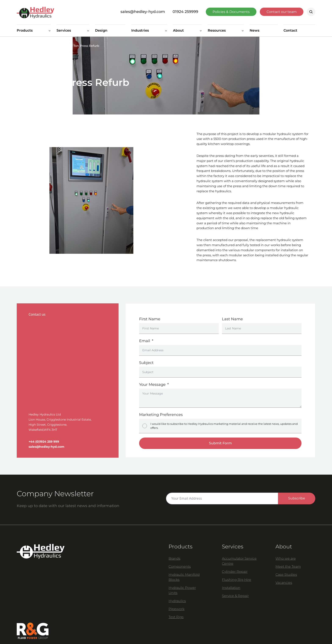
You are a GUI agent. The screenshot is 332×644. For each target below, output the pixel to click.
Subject (146, 363)
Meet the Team (288, 567)
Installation (231, 588)
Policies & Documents (231, 12)
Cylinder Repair (235, 572)
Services (64, 30)
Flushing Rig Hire (237, 580)
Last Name (232, 319)
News (255, 30)
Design (101, 30)
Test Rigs (176, 617)
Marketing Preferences (161, 415)
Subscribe (297, 498)
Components (180, 567)
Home (21, 46)
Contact (290, 30)
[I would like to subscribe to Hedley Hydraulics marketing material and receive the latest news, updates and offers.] (145, 426)
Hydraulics (177, 601)
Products (25, 30)
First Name (150, 319)
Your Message (152, 385)
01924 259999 (185, 12)
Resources (217, 30)
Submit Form (220, 443)
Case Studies (46, 46)
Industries (140, 30)
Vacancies (284, 583)
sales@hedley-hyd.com (143, 12)
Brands (174, 558)
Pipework (176, 609)
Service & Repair (235, 596)
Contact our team (282, 12)
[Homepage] (64, 12)
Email (145, 341)
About (178, 30)
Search (311, 12)
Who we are (286, 558)
